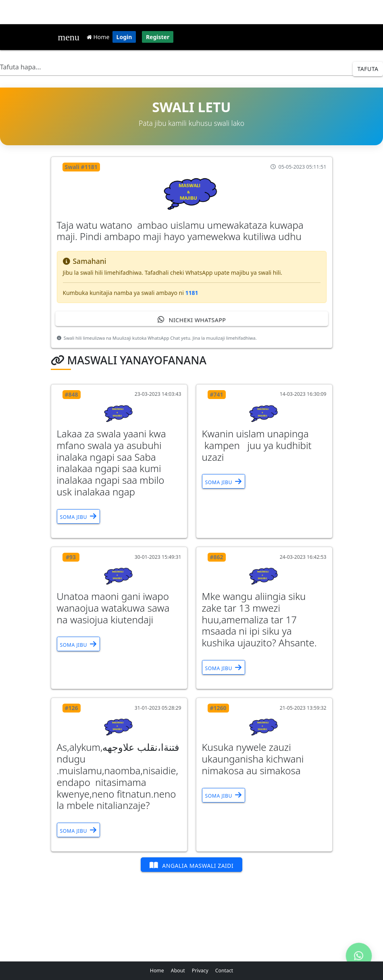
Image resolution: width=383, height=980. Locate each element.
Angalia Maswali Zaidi (192, 865)
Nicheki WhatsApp (191, 319)
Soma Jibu (78, 516)
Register (158, 37)
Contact (224, 971)
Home (98, 37)
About (178, 971)
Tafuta (368, 69)
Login (124, 37)
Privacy (200, 971)
